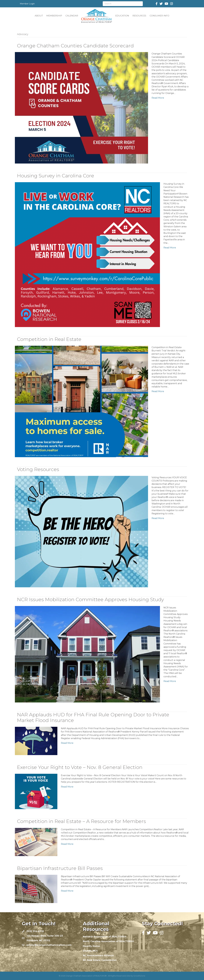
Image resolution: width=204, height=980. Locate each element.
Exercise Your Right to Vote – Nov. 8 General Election (80, 767)
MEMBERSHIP (54, 16)
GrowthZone (139, 976)
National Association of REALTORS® (105, 937)
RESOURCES (139, 16)
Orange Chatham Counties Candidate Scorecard (75, 46)
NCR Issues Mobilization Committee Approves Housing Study (90, 599)
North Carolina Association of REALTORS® (108, 941)
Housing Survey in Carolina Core (56, 176)
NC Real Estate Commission (100, 960)
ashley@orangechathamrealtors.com (49, 945)
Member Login (27, 4)
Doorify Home (91, 946)
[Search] (123, 4)
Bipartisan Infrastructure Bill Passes (60, 868)
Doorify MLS (90, 951)
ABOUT (39, 16)
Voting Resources (38, 469)
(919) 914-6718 (35, 931)
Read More (158, 98)
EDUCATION (122, 16)
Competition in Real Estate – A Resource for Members (81, 821)
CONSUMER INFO (159, 16)
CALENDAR (72, 16)
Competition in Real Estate (49, 339)
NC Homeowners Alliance (98, 955)
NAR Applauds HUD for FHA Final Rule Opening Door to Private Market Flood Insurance (93, 718)
